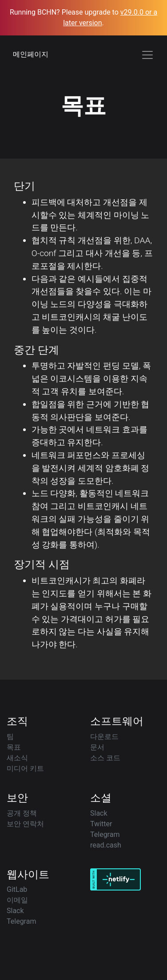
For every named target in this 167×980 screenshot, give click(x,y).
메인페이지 (31, 54)
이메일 (17, 900)
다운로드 (104, 737)
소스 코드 (105, 758)
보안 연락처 (25, 824)
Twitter (101, 824)
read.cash (106, 845)
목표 (14, 747)
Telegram (105, 834)
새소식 (17, 758)
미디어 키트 (25, 768)
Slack (99, 813)
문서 (97, 747)
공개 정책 (22, 813)
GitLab (17, 889)
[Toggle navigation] (147, 55)
